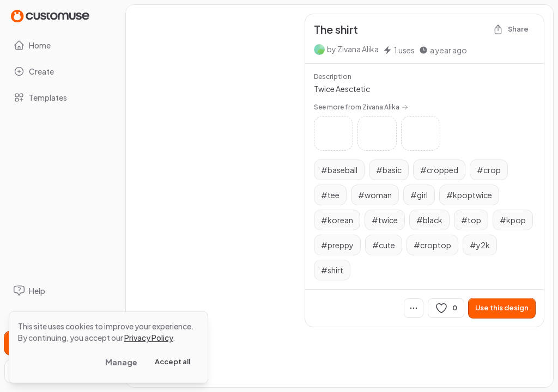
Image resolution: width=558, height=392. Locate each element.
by (353, 49)
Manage (121, 362)
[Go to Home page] (50, 16)
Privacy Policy (148, 338)
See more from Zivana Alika (361, 107)
